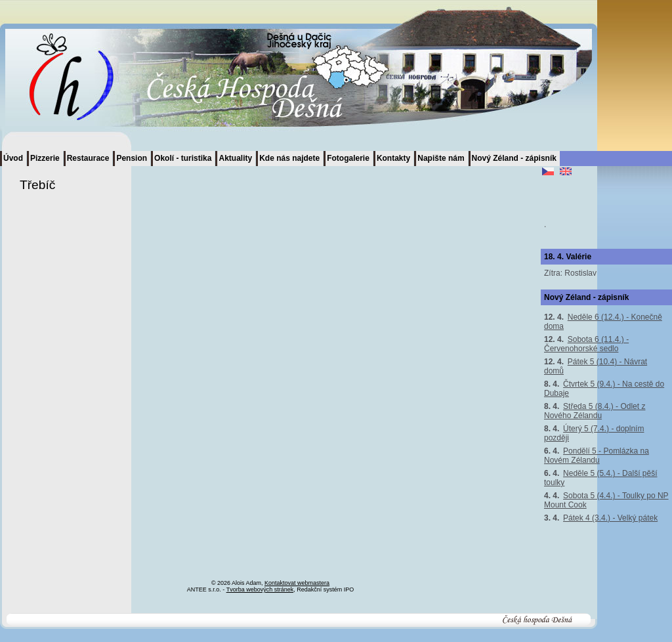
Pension (132, 158)
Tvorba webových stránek (260, 589)
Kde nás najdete (289, 158)
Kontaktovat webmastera (297, 583)
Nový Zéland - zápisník (514, 158)
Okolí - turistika (183, 158)
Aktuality (235, 158)
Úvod (13, 158)
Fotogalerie (348, 158)
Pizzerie (45, 158)
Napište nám (441, 158)
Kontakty (393, 158)
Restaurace (88, 158)
